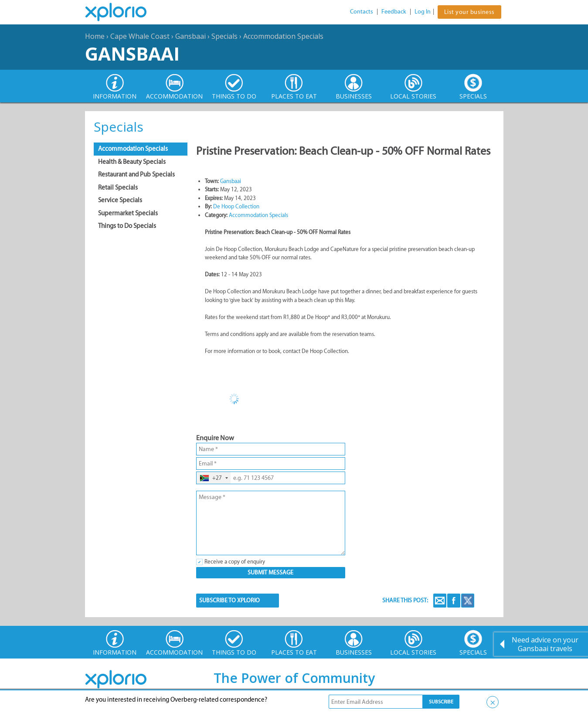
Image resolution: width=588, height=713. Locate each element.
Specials (224, 36)
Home (95, 36)
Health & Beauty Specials (132, 162)
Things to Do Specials (127, 226)
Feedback (394, 12)
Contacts (362, 12)
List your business (469, 12)
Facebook (454, 601)
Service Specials (120, 200)
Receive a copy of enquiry (235, 562)
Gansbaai (190, 36)
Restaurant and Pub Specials (136, 174)
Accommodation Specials (283, 36)
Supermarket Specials (128, 213)
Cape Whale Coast (140, 36)
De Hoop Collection (236, 206)
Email (440, 601)
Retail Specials (118, 187)
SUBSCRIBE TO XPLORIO (229, 600)
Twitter (468, 601)
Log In (423, 12)
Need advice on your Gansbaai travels (545, 644)
